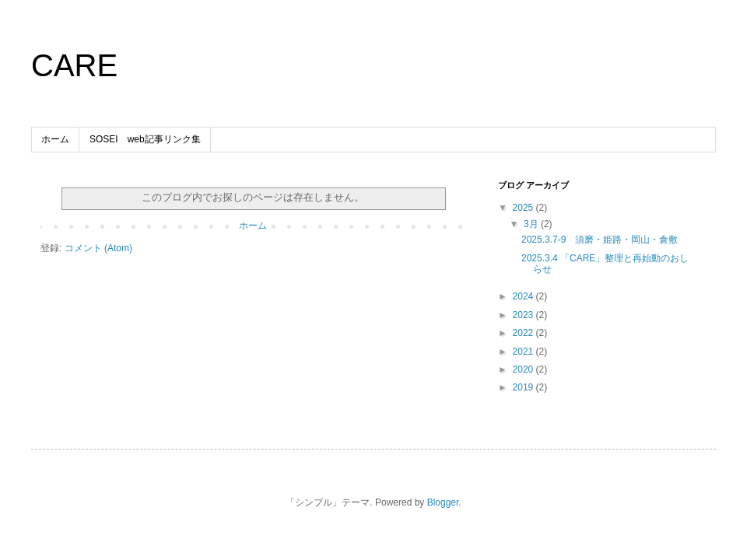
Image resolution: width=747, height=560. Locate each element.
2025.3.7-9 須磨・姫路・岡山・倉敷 (600, 240)
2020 (524, 369)
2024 (524, 296)
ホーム (55, 139)
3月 (532, 224)
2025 (524, 208)
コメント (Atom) (98, 248)
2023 (524, 315)
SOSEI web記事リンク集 (145, 139)
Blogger (443, 502)
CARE (74, 65)
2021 (524, 352)
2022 (524, 333)
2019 (524, 387)
